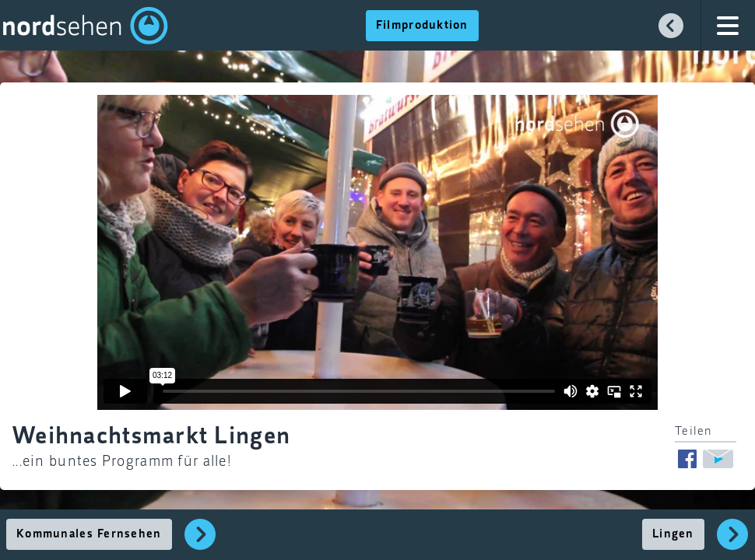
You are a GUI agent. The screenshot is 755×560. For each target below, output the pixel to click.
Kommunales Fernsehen (89, 534)
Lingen (673, 534)
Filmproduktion (422, 26)
